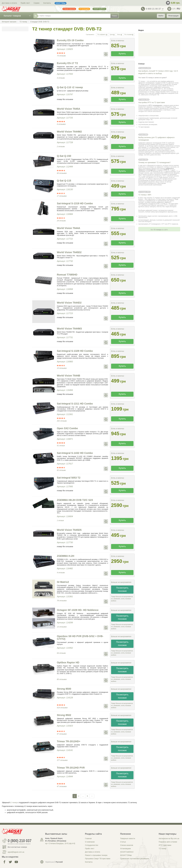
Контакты (47, 3)
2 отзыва (61, 146)
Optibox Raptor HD (68, 662)
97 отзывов (62, 734)
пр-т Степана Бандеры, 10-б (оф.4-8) (60, 843)
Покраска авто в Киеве (168, 842)
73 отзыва (61, 56)
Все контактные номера (17, 847)
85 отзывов (62, 679)
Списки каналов (127, 845)
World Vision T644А (68, 228)
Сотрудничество (91, 845)
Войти (161, 16)
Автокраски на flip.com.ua (169, 838)
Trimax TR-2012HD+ (69, 741)
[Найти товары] (74, 16)
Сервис (37, 3)
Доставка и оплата (9, 3)
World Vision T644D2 (69, 303)
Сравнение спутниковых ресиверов (134, 859)
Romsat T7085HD (67, 275)
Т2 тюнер (162, 849)
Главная (88, 838)
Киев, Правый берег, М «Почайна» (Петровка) (56, 840)
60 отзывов (62, 173)
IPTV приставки (165, 845)
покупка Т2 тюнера (153, 198)
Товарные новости (128, 838)
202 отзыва (62, 421)
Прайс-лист (25, 3)
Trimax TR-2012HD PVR (71, 768)
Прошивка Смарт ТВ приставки (98, 859)
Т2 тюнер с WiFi (145, 195)
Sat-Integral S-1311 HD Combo (75, 404)
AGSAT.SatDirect (127, 852)
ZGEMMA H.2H (65, 556)
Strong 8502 (64, 715)
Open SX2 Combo (67, 428)
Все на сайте (159, 230)
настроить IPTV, (163, 205)
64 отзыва (61, 653)
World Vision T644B (68, 376)
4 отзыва (61, 78)
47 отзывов (62, 786)
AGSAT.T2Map (126, 855)
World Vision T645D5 (69, 530)
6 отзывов (61, 124)
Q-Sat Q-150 (64, 156)
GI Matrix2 (63, 582)
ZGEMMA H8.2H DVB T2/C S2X (75, 500)
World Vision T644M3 (69, 329)
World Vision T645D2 (69, 252)
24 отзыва (61, 221)
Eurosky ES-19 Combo (70, 40)
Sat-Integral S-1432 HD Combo (75, 453)
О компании (90, 842)
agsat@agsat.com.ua (16, 852)
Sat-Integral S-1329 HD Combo (75, 351)
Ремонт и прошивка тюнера (96, 855)
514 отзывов (62, 708)
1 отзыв (60, 520)
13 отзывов (62, 368)
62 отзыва (61, 470)
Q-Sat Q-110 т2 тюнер (70, 87)
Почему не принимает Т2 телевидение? (154, 162)
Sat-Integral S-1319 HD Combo (75, 203)
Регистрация (173, 16)
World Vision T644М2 (69, 132)
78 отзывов (62, 601)
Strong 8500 (64, 689)
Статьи (123, 842)
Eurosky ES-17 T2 (67, 63)
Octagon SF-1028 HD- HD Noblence (78, 610)
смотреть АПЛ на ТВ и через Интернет (163, 207)
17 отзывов (62, 196)
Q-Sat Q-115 (64, 181)
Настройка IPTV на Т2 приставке (152, 102)
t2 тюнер (14, 803)
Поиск (115, 16)
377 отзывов (62, 760)
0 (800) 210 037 (20, 841)
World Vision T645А (68, 109)
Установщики (125, 849)
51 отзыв (61, 446)
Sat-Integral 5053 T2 (69, 478)
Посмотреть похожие (122, 589)
